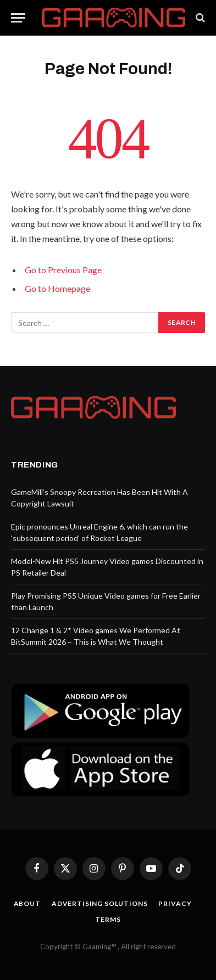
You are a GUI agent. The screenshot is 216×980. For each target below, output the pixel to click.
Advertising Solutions (100, 903)
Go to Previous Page (63, 270)
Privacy (175, 903)
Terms (108, 919)
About (27, 903)
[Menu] (18, 18)
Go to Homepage (57, 288)
